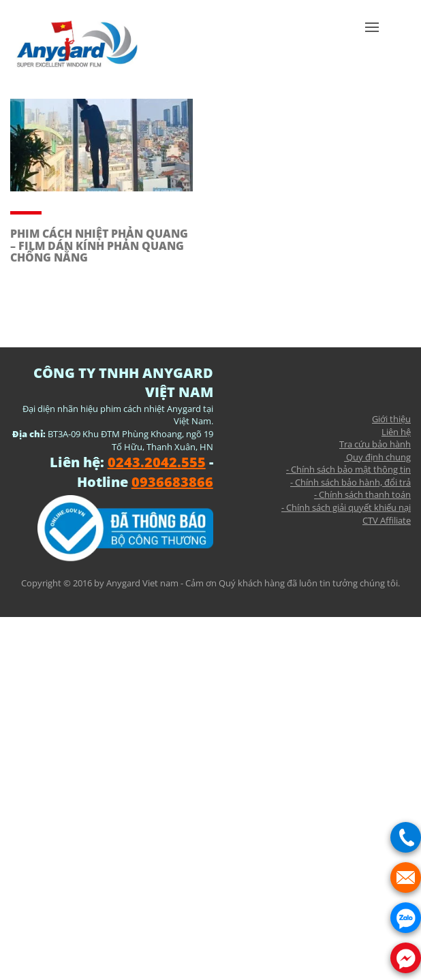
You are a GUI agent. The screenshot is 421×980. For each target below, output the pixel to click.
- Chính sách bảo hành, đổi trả (350, 482)
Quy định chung (377, 457)
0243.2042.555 (157, 462)
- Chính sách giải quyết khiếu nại (346, 507)
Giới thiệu (391, 419)
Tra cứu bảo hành (375, 444)
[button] (372, 48)
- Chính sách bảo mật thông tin (348, 469)
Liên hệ (396, 432)
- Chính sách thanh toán (362, 494)
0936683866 (172, 482)
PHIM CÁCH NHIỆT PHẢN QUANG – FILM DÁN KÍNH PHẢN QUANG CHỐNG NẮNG (99, 246)
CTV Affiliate (387, 520)
